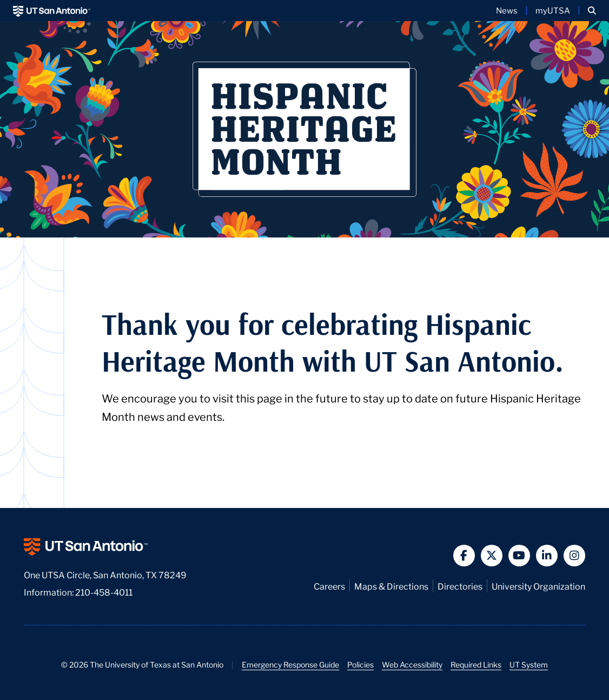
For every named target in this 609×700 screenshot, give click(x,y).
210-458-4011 (104, 592)
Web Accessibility (412, 664)
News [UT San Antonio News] (507, 10)
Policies (360, 664)
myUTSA (553, 10)
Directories (460, 586)
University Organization (538, 586)
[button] (592, 11)
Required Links (476, 664)
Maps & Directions (391, 586)
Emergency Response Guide (290, 664)
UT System (529, 664)
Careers (329, 586)
